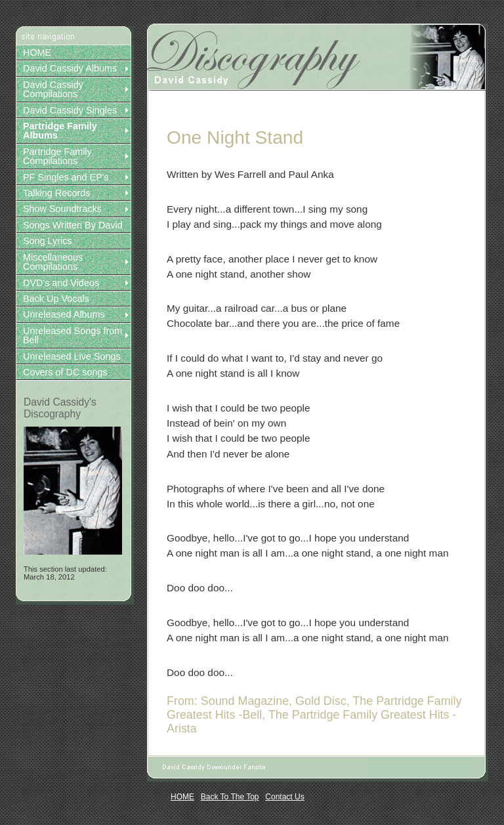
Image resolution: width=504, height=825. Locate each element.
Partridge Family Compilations (57, 156)
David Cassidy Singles (70, 110)
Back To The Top (230, 797)
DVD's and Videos (61, 283)
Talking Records (56, 193)
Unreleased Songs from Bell (73, 335)
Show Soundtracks (62, 209)
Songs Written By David (73, 225)
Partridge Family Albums (60, 131)
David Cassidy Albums (70, 68)
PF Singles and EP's (66, 177)
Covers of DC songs (65, 372)
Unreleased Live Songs (72, 356)
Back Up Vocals (56, 299)
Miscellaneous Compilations (53, 262)
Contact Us (284, 797)
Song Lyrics (48, 241)
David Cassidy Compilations (53, 89)
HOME (37, 53)
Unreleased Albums (64, 314)
